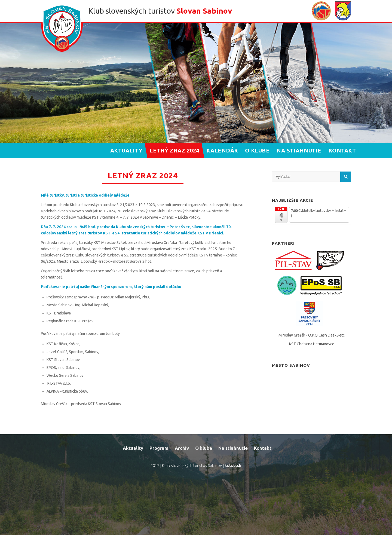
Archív (182, 448)
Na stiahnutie (233, 448)
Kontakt (263, 448)
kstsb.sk (233, 465)
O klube (204, 448)
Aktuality (133, 448)
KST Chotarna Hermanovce (312, 344)
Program (159, 448)
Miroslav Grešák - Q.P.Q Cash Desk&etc (312, 335)
